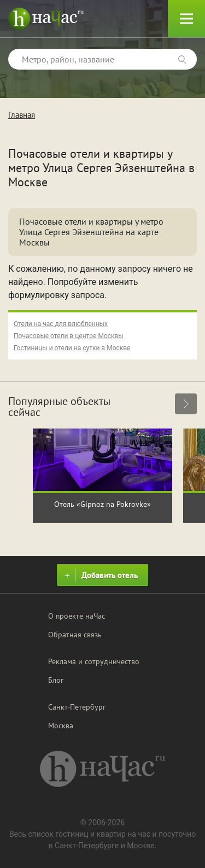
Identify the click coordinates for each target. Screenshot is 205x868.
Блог (56, 680)
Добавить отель (100, 575)
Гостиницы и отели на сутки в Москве (72, 348)
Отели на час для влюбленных (61, 324)
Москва (61, 726)
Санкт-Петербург (77, 707)
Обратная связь (75, 635)
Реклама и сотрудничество (94, 661)
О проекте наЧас (77, 616)
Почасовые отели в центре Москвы (69, 336)
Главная (22, 115)
